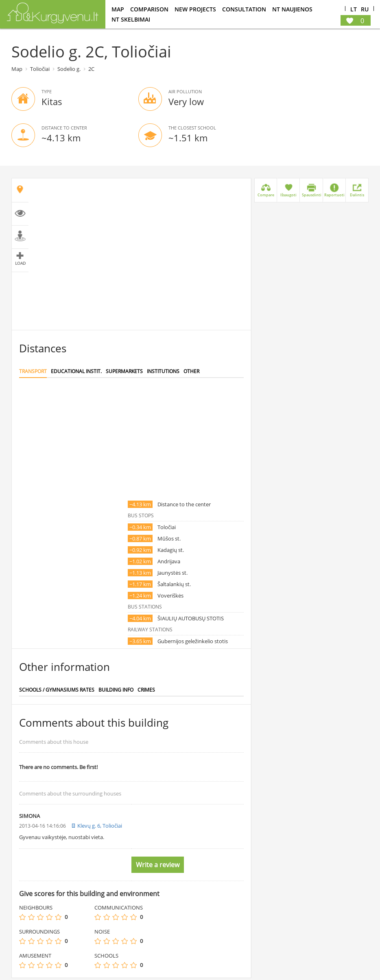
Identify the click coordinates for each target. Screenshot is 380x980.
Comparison (149, 9)
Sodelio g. (69, 69)
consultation (244, 9)
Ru (365, 10)
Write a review (158, 865)
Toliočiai (40, 69)
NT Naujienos (292, 9)
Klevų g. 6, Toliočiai (100, 826)
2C (91, 69)
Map (118, 9)
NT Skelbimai (131, 19)
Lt (354, 10)
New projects (195, 9)
